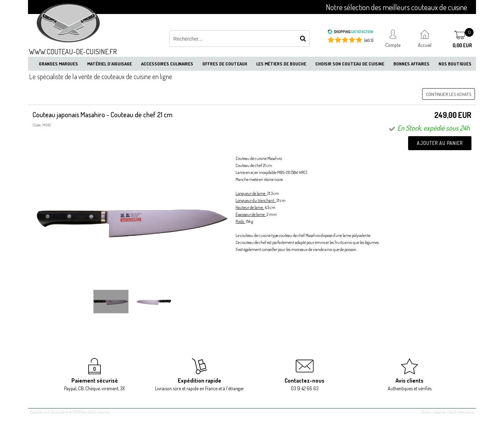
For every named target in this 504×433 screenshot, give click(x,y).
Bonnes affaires (411, 64)
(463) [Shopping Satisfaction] (369, 40)
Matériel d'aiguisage (110, 64)
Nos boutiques (455, 64)
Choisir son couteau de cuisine (350, 64)
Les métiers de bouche (281, 64)
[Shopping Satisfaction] (350, 33)
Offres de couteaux (225, 64)
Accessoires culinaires (167, 64)
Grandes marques (58, 64)
